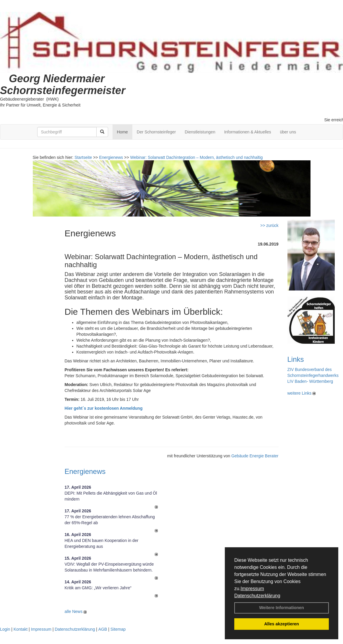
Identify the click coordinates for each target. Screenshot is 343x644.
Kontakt (21, 629)
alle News (76, 611)
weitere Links (302, 393)
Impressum (252, 589)
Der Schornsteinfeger (156, 132)
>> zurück (269, 225)
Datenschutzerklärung (257, 596)
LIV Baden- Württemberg (310, 381)
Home (122, 132)
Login (5, 629)
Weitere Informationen (282, 608)
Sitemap (118, 629)
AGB (103, 629)
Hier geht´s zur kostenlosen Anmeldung (104, 408)
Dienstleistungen (200, 132)
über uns (288, 132)
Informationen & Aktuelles (248, 132)
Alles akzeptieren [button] (282, 624)
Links (296, 359)
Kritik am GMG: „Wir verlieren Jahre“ (98, 588)
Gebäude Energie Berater (255, 456)
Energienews (85, 471)
